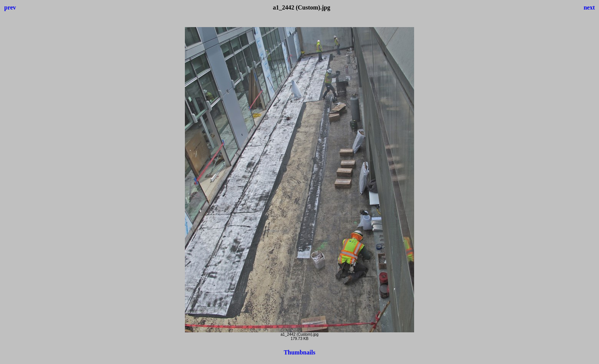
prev (10, 7)
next (589, 7)
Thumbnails (300, 352)
